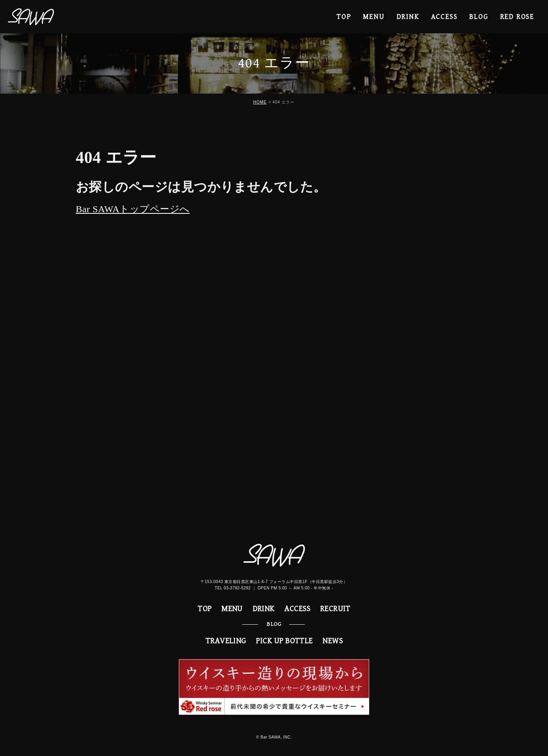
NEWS (332, 641)
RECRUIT (335, 609)
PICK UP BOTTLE (284, 641)
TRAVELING (226, 641)
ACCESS (444, 17)
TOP (344, 17)
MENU (374, 17)
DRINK (408, 17)
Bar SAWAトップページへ (133, 209)
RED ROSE (517, 17)
